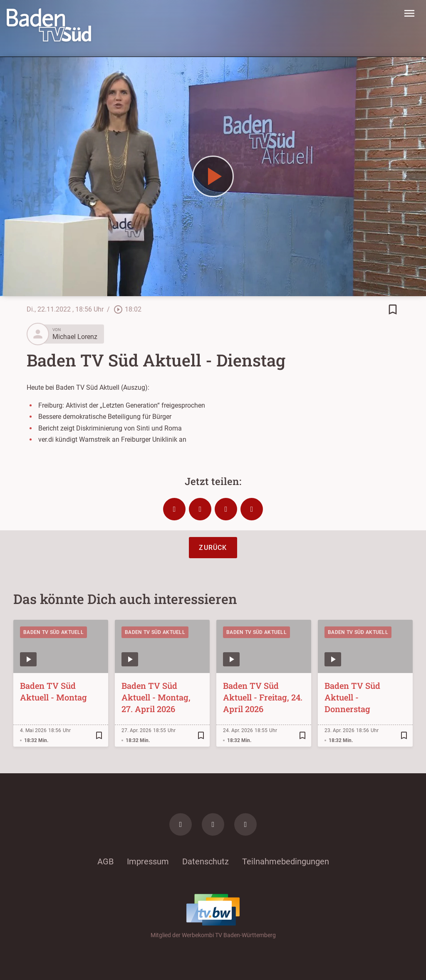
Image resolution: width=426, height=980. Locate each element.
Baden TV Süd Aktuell (53, 632)
